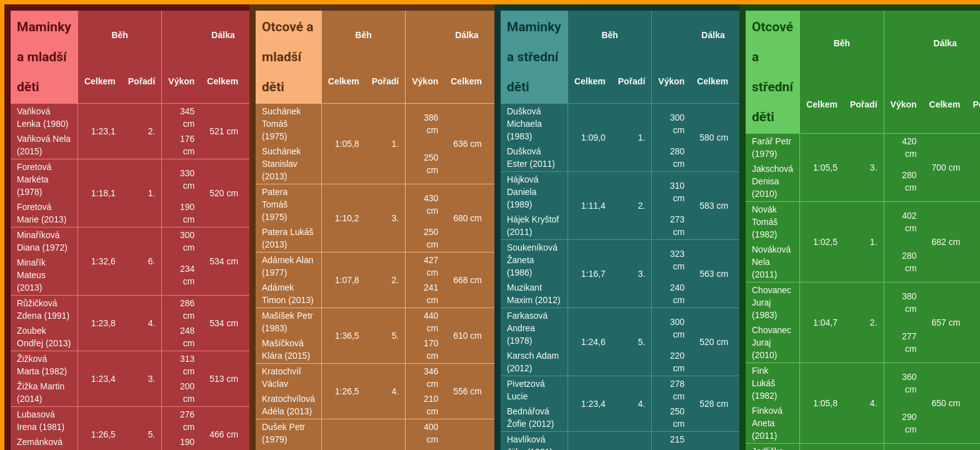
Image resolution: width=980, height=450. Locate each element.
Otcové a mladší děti (288, 57)
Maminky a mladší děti (44, 57)
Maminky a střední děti (534, 57)
